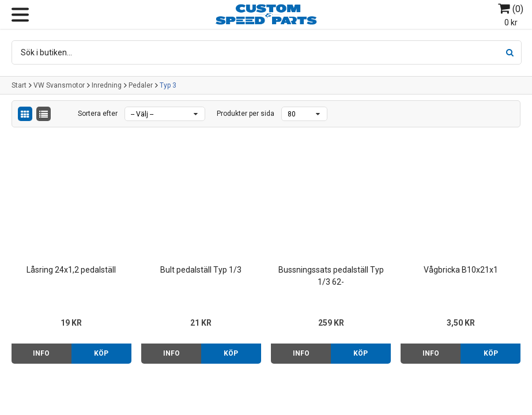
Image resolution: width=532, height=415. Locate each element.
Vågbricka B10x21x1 (461, 270)
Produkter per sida (246, 114)
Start (19, 85)
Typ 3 (168, 85)
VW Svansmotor (59, 85)
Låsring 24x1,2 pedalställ (71, 270)
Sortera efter (98, 114)
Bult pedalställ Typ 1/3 (201, 270)
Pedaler (141, 85)
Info (41, 353)
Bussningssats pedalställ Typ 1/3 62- (331, 276)
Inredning (107, 85)
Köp (101, 353)
